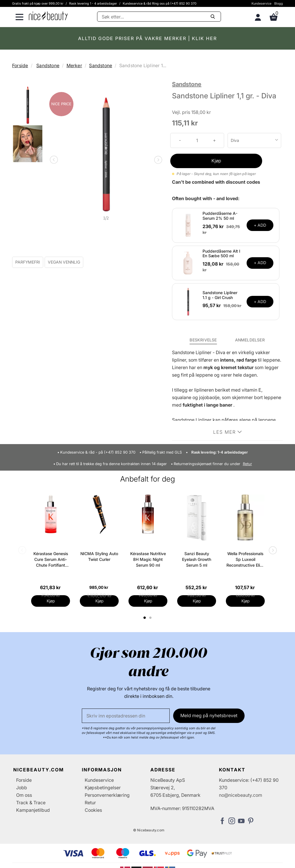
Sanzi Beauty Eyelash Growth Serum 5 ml (197, 559)
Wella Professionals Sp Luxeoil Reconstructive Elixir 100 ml (245, 560)
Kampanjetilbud (33, 810)
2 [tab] (151, 618)
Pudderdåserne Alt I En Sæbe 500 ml (221, 253)
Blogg (279, 3)
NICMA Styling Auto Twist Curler (99, 556)
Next (157, 160)
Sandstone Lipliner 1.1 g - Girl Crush (220, 295)
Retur (247, 464)
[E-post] (126, 716)
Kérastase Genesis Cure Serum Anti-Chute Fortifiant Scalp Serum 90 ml (51, 560)
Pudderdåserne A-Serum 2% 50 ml (220, 216)
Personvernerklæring (107, 795)
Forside (20, 65)
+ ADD (260, 225)
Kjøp (216, 161)
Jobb (22, 788)
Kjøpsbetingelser (103, 788)
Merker (74, 65)
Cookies (93, 810)
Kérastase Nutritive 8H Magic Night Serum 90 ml (148, 559)
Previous (55, 160)
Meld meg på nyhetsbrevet (209, 715)
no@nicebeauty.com (241, 795)
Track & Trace (31, 803)
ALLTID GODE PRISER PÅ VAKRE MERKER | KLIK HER (147, 38)
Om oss (24, 795)
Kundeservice (261, 3)
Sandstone (48, 65)
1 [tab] (145, 618)
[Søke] (159, 17)
